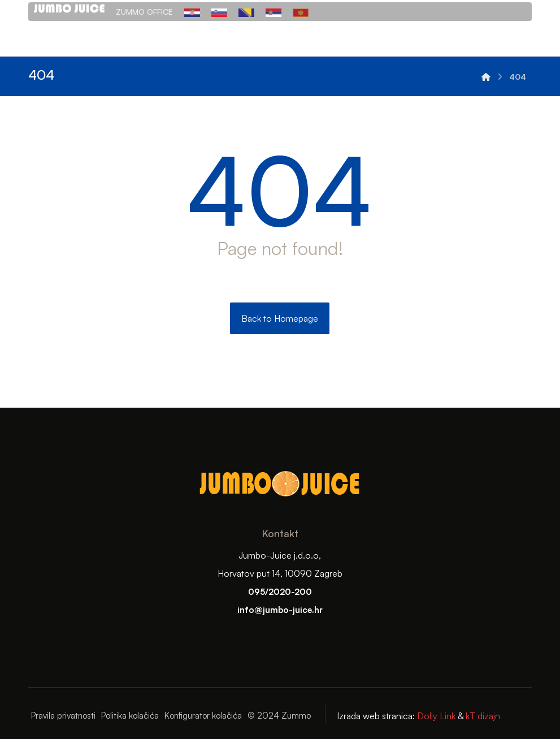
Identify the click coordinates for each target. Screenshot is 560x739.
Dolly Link (435, 716)
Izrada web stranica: (376, 716)
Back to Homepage (280, 318)
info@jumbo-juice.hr (280, 610)
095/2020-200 (280, 592)
